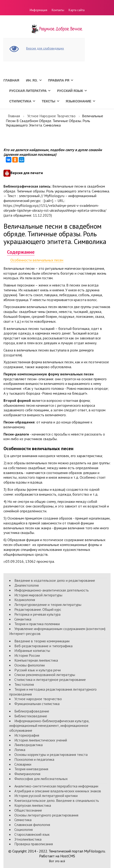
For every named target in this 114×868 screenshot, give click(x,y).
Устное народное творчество (51, 116)
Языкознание (79, 101)
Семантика (23, 619)
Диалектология (27, 585)
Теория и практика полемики (37, 624)
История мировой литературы (38, 595)
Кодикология (25, 600)
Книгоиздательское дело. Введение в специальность (57, 800)
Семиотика (23, 820)
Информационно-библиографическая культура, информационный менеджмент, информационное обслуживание (49, 726)
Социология (24, 829)
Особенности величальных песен (37, 260)
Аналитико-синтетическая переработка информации (56, 786)
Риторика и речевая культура (37, 614)
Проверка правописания (34, 844)
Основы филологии (30, 665)
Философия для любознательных (41, 779)
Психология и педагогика (34, 759)
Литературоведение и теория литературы (48, 605)
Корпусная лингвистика (33, 805)
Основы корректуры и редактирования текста (51, 754)
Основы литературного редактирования (46, 815)
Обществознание (28, 810)
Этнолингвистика (28, 839)
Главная (11, 80)
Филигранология (27, 774)
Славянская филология (32, 825)
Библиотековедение (31, 716)
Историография (27, 735)
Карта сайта (77, 10)
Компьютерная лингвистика (36, 660)
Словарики (23, 764)
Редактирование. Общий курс (38, 609)
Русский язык (70, 91)
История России (27, 655)
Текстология (24, 684)
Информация (38, 10)
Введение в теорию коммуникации (42, 641)
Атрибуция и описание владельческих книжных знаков (58, 791)
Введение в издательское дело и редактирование (55, 580)
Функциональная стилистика (37, 704)
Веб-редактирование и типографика (43, 646)
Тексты (48, 101)
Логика (20, 750)
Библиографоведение (32, 711)
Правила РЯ (59, 80)
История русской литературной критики (46, 796)
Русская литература (28, 91)
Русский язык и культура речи (38, 670)
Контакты (58, 10)
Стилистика (20, 101)
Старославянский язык (32, 834)
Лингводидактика (28, 745)
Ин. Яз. (32, 80)
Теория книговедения (31, 769)
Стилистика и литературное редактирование (50, 679)
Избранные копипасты (32, 650)
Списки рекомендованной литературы (45, 675)
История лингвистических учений (41, 740)
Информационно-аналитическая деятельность (52, 590)
